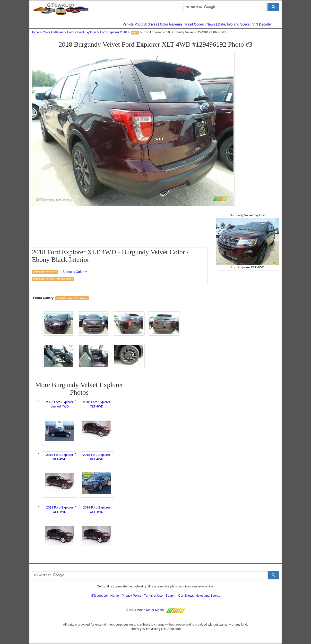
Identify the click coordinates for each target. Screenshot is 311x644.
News (211, 24)
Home (35, 32)
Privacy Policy (132, 596)
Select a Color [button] (75, 272)
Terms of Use (153, 596)
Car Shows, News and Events (199, 596)
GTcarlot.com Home (105, 596)
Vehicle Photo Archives (140, 24)
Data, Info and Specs (234, 24)
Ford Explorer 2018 (113, 32)
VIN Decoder (262, 24)
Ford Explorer (87, 32)
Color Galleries (171, 24)
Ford (70, 32)
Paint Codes (195, 24)
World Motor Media (150, 610)
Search (170, 596)
